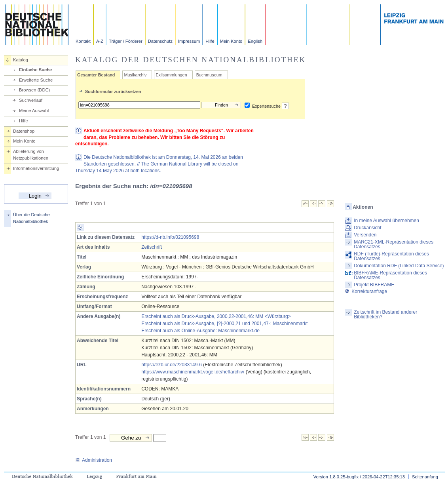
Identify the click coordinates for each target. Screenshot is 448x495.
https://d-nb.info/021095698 (170, 237)
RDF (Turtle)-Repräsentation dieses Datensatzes (391, 256)
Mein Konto (231, 41)
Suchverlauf (31, 100)
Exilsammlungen (171, 75)
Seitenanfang (425, 477)
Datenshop (24, 131)
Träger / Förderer (126, 41)
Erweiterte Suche (36, 80)
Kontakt (83, 41)
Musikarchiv (135, 75)
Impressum (189, 41)
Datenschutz (160, 41)
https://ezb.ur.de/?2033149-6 (172, 365)
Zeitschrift (152, 247)
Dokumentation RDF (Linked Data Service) (399, 266)
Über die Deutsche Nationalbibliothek (31, 218)
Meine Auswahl (34, 110)
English (255, 41)
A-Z (100, 41)
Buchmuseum (209, 75)
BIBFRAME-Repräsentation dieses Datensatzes (390, 275)
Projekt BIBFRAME (374, 285)
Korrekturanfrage (366, 291)
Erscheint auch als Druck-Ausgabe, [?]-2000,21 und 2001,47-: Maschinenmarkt (224, 324)
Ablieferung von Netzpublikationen (31, 155)
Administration (94, 460)
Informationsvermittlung (36, 168)
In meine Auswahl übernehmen (386, 221)
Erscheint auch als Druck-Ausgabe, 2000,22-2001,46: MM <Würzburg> (216, 316)
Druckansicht (367, 228)
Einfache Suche (35, 70)
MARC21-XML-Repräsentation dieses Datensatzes (394, 244)
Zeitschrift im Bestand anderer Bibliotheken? (385, 314)
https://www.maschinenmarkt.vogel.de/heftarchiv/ (193, 372)
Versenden (365, 235)
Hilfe (210, 41)
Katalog (21, 60)
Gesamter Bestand (96, 75)
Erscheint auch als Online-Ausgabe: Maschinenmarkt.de (200, 331)
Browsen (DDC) (34, 90)
